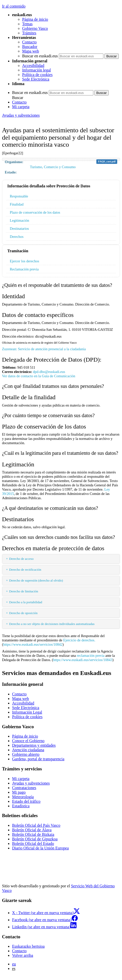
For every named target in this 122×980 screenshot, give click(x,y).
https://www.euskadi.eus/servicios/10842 (33, 644)
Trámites (29, 33)
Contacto (29, 42)
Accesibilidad (33, 66)
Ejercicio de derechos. (79, 640)
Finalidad (17, 204)
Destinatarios (19, 229)
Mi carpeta (21, 107)
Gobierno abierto (26, 754)
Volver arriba (23, 955)
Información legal (36, 70)
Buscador (30, 47)
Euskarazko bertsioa (28, 946)
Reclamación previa (24, 269)
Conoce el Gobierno (28, 741)
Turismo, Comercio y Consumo (53, 167)
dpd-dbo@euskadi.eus (49, 372)
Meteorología (23, 797)
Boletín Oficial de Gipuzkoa (35, 839)
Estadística (21, 806)
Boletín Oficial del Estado (33, 844)
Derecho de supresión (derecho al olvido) (36, 580)
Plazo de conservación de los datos (35, 212)
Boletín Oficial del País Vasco (36, 825)
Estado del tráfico (26, 801)
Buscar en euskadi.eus (40, 56)
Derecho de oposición (23, 613)
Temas (27, 24)
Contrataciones (24, 788)
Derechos (17, 237)
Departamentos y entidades (34, 745)
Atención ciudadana (28, 750)
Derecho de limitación (24, 591)
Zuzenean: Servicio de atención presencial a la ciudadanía (44, 349)
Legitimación (19, 220)
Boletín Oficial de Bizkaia (33, 834)
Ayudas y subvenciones (21, 115)
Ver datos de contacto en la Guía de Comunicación (39, 376)
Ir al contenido (14, 6)
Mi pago (19, 792)
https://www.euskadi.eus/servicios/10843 (83, 660)
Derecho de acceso (21, 559)
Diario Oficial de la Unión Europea (40, 848)
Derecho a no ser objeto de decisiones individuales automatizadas (52, 624)
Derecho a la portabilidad (26, 602)
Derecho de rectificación (25, 570)
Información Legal (27, 712)
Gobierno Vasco (35, 28)
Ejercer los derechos (25, 261)
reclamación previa (91, 656)
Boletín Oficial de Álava (32, 830)
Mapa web (31, 51)
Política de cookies (37, 75)
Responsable (19, 196)
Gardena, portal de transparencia (38, 759)
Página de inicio (35, 19)
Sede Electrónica (36, 79)
